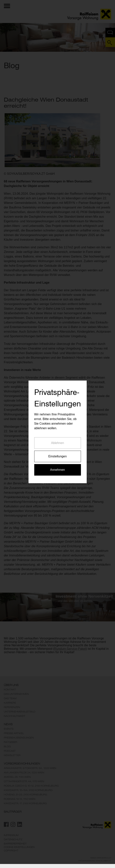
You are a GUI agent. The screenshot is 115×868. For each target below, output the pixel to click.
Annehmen (57, 438)
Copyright (11, 851)
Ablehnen (58, 411)
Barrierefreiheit (15, 844)
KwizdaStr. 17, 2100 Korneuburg (25, 803)
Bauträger (13, 812)
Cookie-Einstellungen (19, 847)
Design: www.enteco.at (101, 858)
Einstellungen (57, 424)
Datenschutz (13, 839)
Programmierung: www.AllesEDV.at (95, 861)
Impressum (11, 835)
